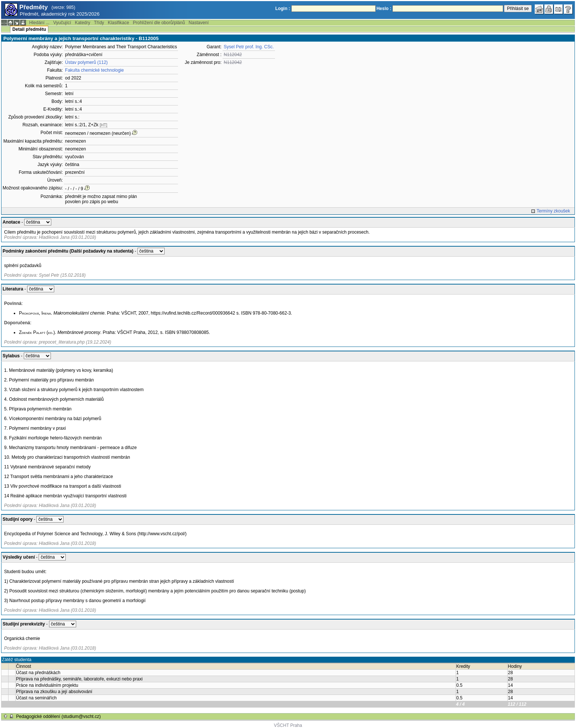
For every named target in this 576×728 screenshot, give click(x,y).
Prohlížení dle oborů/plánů (159, 23)
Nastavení (199, 23)
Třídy (99, 23)
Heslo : (384, 9)
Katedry (82, 23)
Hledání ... (39, 23)
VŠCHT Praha (288, 725)
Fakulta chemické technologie (94, 70)
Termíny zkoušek (553, 211)
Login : (283, 9)
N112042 (233, 55)
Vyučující (62, 23)
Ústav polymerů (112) (86, 62)
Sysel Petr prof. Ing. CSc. (249, 47)
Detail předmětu (29, 29)
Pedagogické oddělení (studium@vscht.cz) (58, 716)
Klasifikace (118, 23)
